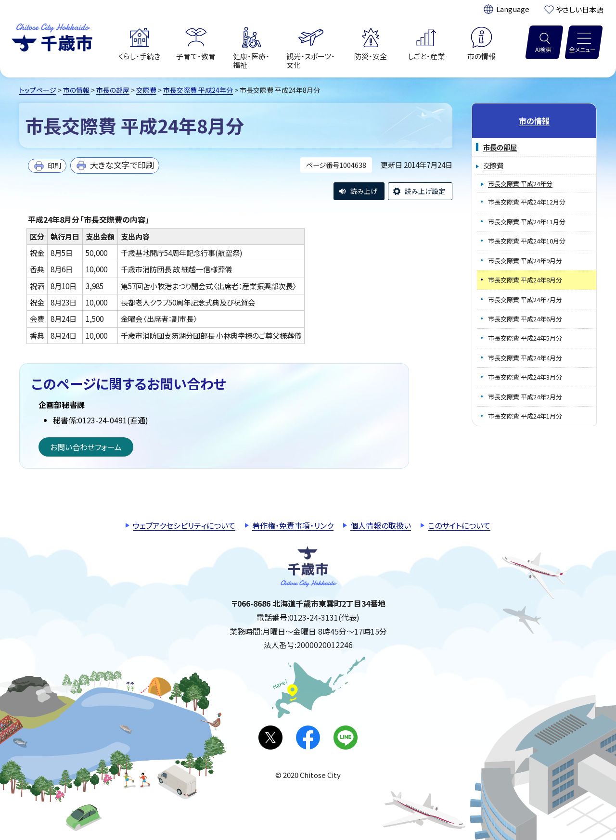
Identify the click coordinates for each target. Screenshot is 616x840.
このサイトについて (459, 525)
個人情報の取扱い (381, 525)
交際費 (146, 90)
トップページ (38, 90)
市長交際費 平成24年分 (198, 90)
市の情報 (76, 90)
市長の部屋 (113, 90)
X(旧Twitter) (270, 738)
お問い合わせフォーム (86, 447)
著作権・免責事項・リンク (293, 525)
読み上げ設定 (425, 191)
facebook (308, 738)
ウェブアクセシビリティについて (184, 525)
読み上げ (364, 191)
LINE (346, 738)
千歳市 (52, 36)
